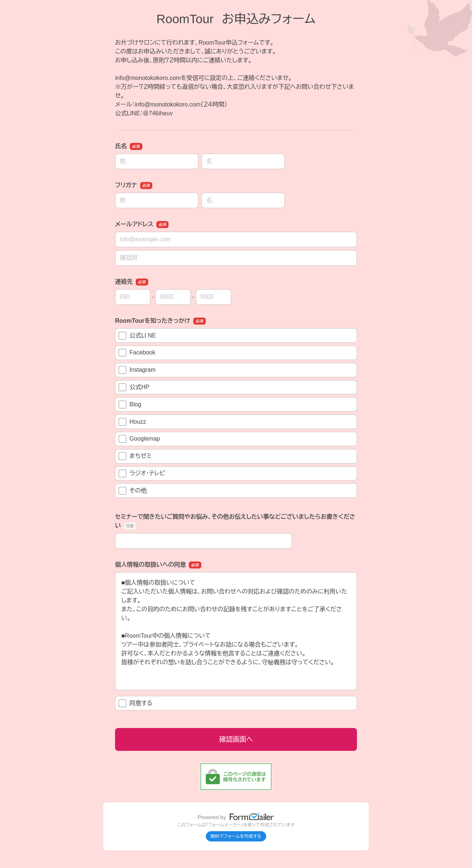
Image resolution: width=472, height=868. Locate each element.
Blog (130, 405)
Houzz (132, 422)
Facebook (137, 353)
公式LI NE (137, 336)
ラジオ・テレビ (142, 473)
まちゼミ (135, 456)
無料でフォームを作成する (236, 836)
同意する (136, 703)
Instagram (137, 370)
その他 (136, 491)
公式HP (134, 387)
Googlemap (139, 439)
